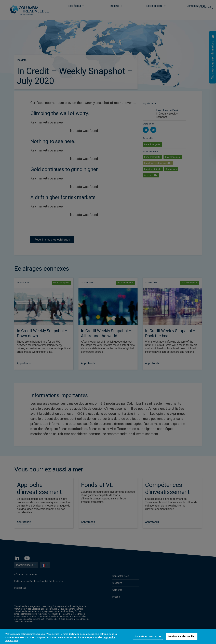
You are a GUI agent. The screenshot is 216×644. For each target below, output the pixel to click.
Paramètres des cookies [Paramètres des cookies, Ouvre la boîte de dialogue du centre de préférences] (148, 636)
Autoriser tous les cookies (182, 636)
